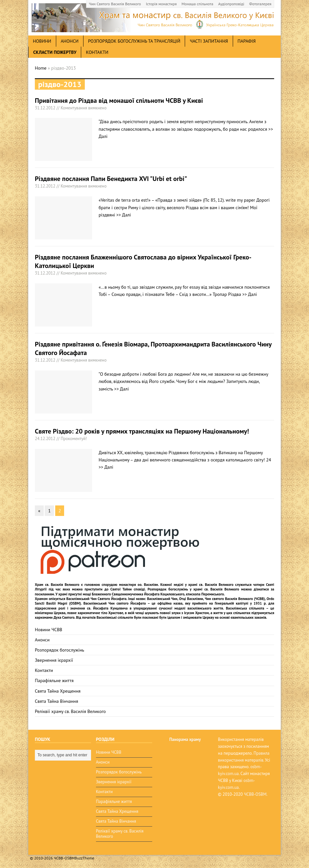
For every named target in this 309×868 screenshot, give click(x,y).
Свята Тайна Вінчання (57, 701)
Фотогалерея (260, 4)
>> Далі (124, 215)
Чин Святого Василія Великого (115, 4)
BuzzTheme (84, 858)
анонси (70, 41)
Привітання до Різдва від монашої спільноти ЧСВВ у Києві (119, 100)
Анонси (42, 640)
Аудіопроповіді (231, 4)
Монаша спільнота (197, 4)
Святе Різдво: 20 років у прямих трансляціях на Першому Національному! (142, 431)
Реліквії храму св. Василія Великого (70, 711)
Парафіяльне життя (54, 680)
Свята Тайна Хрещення (58, 691)
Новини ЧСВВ (48, 630)
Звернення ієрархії (54, 660)
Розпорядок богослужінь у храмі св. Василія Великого (193, 589)
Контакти (97, 52)
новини (42, 41)
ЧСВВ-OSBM (255, 794)
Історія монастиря (161, 4)
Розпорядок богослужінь (59, 650)
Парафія (247, 41)
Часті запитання (209, 41)
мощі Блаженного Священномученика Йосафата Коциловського (134, 594)
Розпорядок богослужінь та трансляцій (134, 41)
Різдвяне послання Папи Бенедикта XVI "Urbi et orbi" (111, 179)
